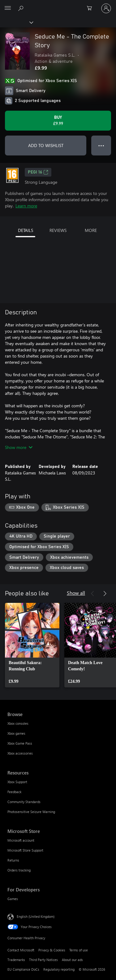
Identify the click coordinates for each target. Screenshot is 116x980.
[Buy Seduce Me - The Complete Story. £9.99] (58, 121)
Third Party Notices (43, 960)
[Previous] (92, 594)
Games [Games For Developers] (13, 899)
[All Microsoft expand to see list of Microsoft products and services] (8, 8)
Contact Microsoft (21, 950)
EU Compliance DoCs (23, 969)
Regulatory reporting (59, 969)
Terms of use (79, 950)
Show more (19, 447)
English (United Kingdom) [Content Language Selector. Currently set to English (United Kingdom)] (36, 916)
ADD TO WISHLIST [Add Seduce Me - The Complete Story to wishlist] (46, 145)
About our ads (72, 960)
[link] (32, 645)
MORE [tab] (91, 230)
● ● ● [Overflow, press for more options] (101, 145)
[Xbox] (16, 22)
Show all (76, 593)
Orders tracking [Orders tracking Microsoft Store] (19, 870)
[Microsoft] (58, 5)
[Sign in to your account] (106, 8)
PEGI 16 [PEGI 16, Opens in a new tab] (38, 172)
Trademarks (16, 960)
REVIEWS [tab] (58, 230)
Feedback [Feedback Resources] (14, 792)
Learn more (26, 206)
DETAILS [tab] (26, 230)
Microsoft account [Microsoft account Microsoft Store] (21, 840)
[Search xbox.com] (22, 8)
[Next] (105, 594)
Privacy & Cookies (52, 950)
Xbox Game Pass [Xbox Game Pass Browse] (20, 743)
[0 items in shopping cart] (91, 8)
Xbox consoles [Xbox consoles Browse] (18, 723)
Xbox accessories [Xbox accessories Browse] (20, 753)
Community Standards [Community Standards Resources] (24, 802)
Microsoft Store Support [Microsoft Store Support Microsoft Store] (25, 850)
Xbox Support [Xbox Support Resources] (17, 782)
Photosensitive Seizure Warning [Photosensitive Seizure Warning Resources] (31, 812)
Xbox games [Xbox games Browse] (16, 733)
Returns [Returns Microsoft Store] (13, 860)
